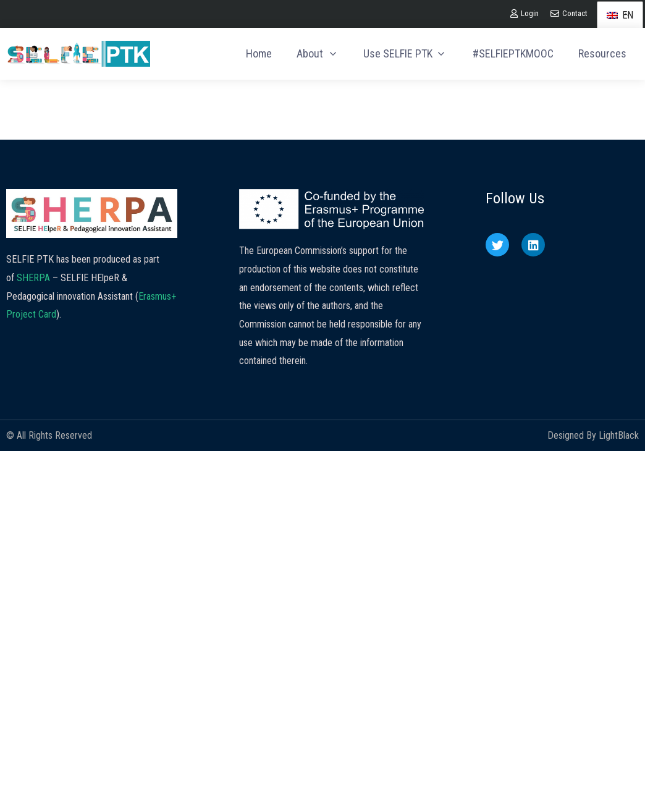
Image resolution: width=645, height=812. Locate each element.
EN (620, 15)
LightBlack (619, 435)
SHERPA (33, 278)
